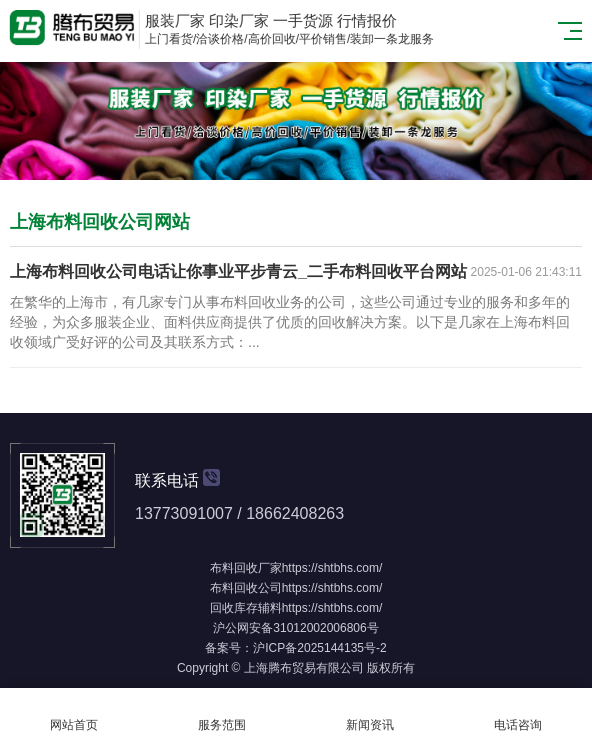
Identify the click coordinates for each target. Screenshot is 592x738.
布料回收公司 (246, 588)
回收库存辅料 (246, 608)
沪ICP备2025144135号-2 (319, 648)
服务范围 (222, 713)
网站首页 (74, 713)
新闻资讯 (370, 713)
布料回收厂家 (246, 568)
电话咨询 (518, 713)
